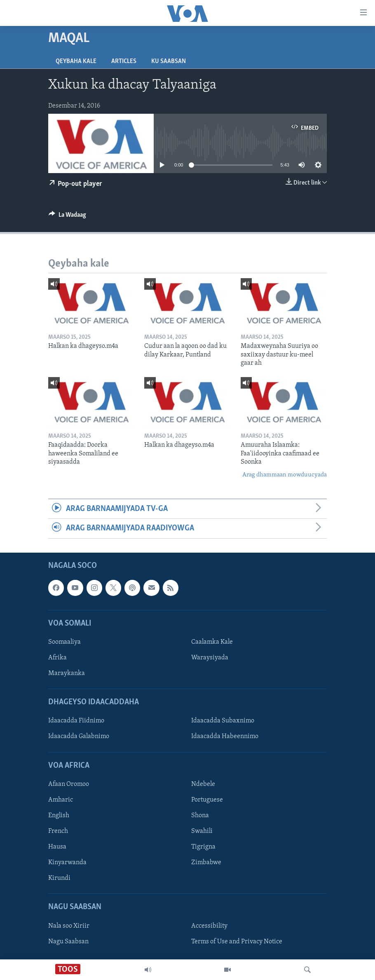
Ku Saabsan (169, 61)
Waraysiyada (210, 658)
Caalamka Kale (212, 642)
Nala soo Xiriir (69, 926)
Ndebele (203, 784)
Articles (124, 61)
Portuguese (207, 799)
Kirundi (59, 878)
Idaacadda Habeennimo (225, 736)
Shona (200, 816)
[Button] (67, 217)
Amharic (61, 799)
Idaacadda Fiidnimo (76, 721)
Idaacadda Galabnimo (79, 736)
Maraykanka (67, 673)
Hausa (57, 847)
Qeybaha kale (76, 61)
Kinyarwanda (67, 863)
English (59, 816)
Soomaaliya (64, 642)
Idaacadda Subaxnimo (223, 721)
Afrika (57, 658)
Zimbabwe (206, 863)
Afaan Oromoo (69, 784)
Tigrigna (203, 847)
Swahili (202, 831)
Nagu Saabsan (68, 941)
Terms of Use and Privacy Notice (237, 941)
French (58, 831)
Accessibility (209, 926)
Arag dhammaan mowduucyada (285, 475)
